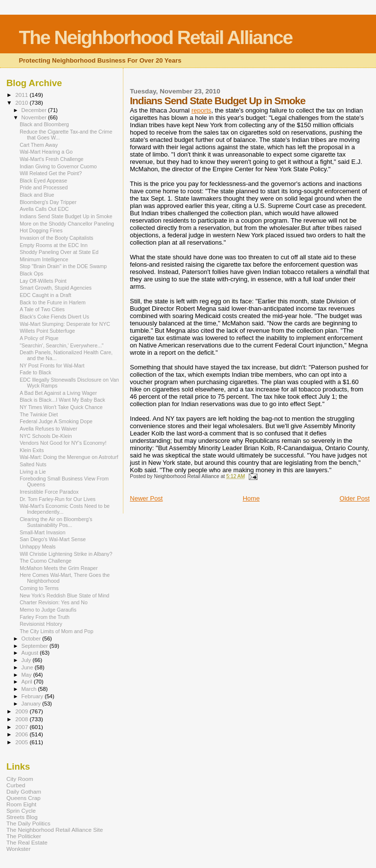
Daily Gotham (24, 791)
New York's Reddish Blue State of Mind (64, 595)
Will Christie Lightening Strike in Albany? (66, 554)
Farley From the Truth (45, 617)
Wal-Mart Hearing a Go (46, 152)
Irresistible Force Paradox (49, 492)
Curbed (16, 785)
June (28, 667)
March (30, 689)
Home (251, 498)
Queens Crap (23, 798)
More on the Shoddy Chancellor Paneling (67, 224)
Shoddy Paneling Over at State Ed (59, 252)
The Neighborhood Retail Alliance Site (55, 830)
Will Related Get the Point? (51, 173)
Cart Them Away (39, 145)
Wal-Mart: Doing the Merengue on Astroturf (69, 457)
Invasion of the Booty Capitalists (57, 238)
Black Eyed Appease (43, 181)
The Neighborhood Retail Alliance (155, 37)
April (28, 682)
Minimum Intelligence (44, 259)
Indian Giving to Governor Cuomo (58, 166)
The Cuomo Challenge (46, 561)
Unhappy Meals (38, 547)
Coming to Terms (39, 588)
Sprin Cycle (21, 811)
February (33, 696)
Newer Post (146, 498)
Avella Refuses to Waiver (48, 429)
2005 (22, 742)
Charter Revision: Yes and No (54, 602)
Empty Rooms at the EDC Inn (54, 245)
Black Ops (31, 274)
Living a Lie (33, 472)
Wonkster (18, 849)
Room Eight (21, 804)
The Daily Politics (28, 823)
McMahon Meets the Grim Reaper (59, 568)
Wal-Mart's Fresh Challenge (51, 159)
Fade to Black (35, 372)
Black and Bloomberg (44, 124)
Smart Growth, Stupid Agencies (56, 288)
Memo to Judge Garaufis (48, 610)
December (35, 110)
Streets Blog (22, 817)
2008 (22, 719)
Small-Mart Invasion (42, 532)
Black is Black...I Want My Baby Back (62, 400)
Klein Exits (32, 450)
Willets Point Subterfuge (47, 331)
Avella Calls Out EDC (44, 209)
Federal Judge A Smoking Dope (56, 421)
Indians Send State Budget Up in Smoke (66, 216)
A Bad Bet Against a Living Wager (58, 393)
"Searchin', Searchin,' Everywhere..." (61, 345)
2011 (22, 95)
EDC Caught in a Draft (45, 295)
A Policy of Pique (39, 338)
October (32, 639)
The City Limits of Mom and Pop (57, 631)
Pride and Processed (44, 187)
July (27, 660)
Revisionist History (41, 624)
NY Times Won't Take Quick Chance (61, 407)
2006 (22, 734)
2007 (22, 727)
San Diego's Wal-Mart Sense (53, 539)
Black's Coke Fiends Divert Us (54, 317)
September (36, 646)
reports (201, 110)
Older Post (355, 498)
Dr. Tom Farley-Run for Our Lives (58, 499)
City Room (20, 779)
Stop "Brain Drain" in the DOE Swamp (63, 266)
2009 (22, 711)
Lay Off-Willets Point (43, 281)
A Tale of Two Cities (42, 309)
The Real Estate (27, 842)
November (35, 117)
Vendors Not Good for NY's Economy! (63, 443)
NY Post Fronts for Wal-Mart (52, 365)
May (27, 675)
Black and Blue (37, 195)
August (31, 653)
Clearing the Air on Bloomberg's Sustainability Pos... (56, 522)
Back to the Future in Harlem (53, 302)
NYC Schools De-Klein (46, 436)
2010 (22, 103)
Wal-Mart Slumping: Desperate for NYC (65, 324)
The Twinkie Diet (39, 414)
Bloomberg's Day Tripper (48, 202)
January (32, 704)
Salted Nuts (33, 464)
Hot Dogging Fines (41, 230)
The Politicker (24, 836)
